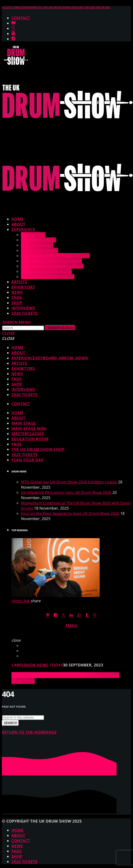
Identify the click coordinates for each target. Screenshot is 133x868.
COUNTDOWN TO (56, 8)
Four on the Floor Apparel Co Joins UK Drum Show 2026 (70, 513)
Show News (36, 665)
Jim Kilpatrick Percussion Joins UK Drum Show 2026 (66, 492)
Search (60, 328)
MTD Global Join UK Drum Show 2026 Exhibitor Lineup (69, 482)
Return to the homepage (29, 732)
